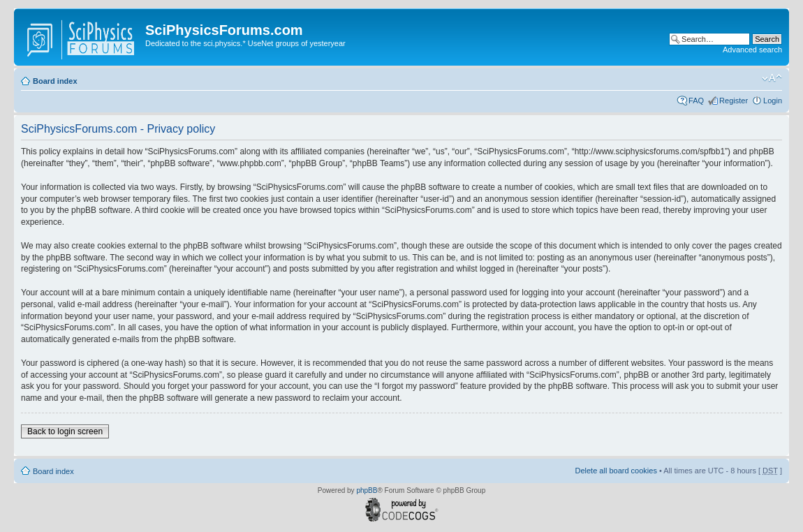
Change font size (772, 78)
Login (773, 101)
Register (734, 101)
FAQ (696, 101)
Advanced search (752, 50)
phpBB (367, 490)
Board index (55, 81)
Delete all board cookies (616, 471)
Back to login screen (65, 431)
